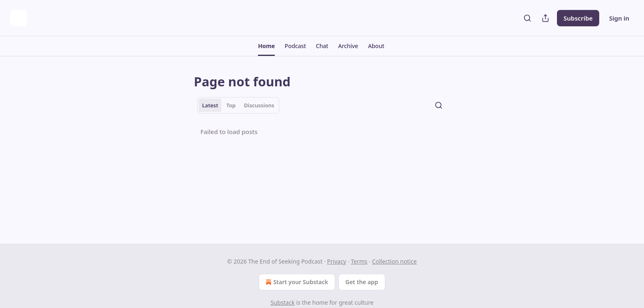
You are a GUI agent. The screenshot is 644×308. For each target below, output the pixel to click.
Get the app (362, 282)
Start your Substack (296, 282)
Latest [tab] (210, 105)
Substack (283, 302)
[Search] (527, 18)
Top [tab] (231, 105)
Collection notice (394, 261)
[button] (266, 46)
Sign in (619, 18)
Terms (359, 261)
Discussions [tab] (259, 105)
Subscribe (578, 18)
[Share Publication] (545, 18)
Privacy (337, 261)
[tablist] (238, 105)
